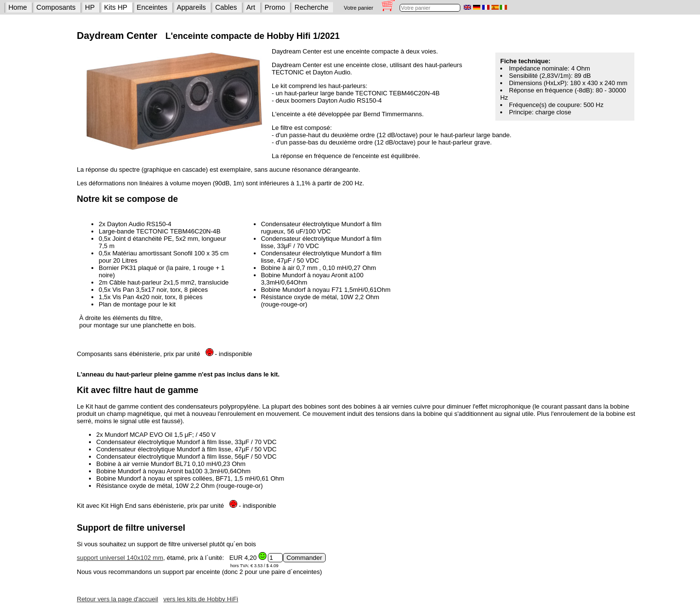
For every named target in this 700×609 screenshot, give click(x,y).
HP (90, 7)
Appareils (192, 7)
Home (17, 7)
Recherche (312, 7)
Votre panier (358, 8)
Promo (275, 7)
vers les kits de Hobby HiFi (201, 599)
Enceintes (152, 7)
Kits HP (116, 7)
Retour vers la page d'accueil (117, 599)
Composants (56, 7)
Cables (226, 7)
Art (251, 7)
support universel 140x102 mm (120, 558)
